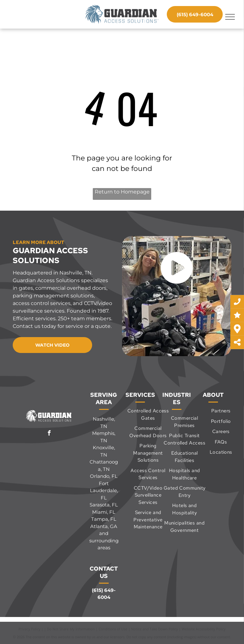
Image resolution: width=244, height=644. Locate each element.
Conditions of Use (113, 629)
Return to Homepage (122, 192)
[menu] (230, 17)
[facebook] (49, 434)
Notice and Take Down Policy (155, 629)
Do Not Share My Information (71, 629)
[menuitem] (148, 414)
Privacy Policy (29, 629)
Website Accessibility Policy (204, 629)
